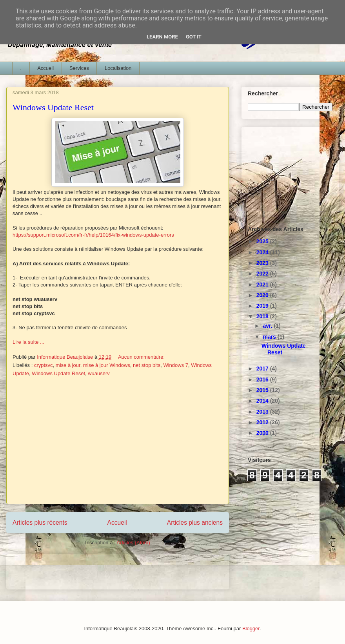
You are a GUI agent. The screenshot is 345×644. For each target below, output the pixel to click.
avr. (268, 326)
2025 (263, 241)
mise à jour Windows (107, 365)
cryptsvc (44, 365)
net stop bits (147, 365)
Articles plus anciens (195, 523)
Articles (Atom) (133, 543)
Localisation (118, 68)
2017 (263, 369)
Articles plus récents (40, 523)
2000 (263, 433)
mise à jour (68, 365)
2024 (263, 252)
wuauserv (99, 373)
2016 (263, 379)
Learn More (162, 37)
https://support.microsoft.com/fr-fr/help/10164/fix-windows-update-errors (93, 235)
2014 (263, 401)
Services (79, 68)
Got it (194, 37)
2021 (263, 285)
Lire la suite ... (28, 342)
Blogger (251, 628)
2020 (263, 295)
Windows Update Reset (53, 107)
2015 (263, 390)
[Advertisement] (118, 443)
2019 (263, 306)
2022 (263, 274)
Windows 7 (176, 365)
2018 (263, 316)
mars (270, 337)
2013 (263, 412)
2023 (263, 263)
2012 (263, 422)
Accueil (45, 68)
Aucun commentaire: (142, 357)
